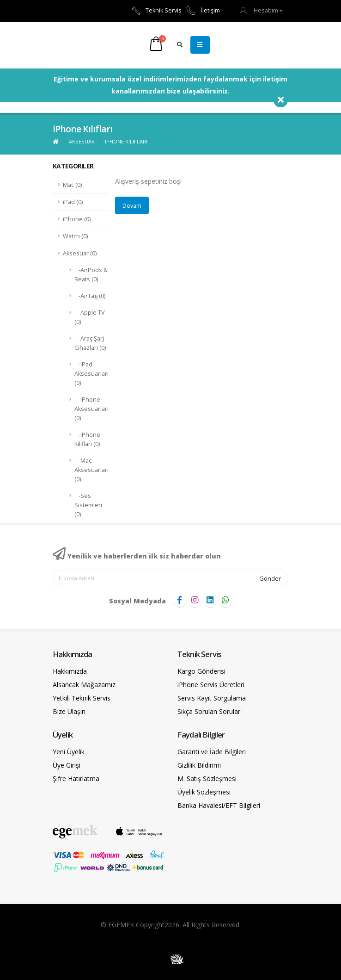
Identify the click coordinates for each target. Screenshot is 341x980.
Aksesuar (82, 141)
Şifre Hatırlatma (76, 778)
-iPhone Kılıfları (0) (87, 439)
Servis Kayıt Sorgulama (212, 698)
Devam (132, 205)
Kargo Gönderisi (201, 671)
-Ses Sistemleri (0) (88, 505)
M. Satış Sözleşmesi (207, 778)
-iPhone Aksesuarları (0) (91, 409)
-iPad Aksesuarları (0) (91, 374)
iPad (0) (73, 202)
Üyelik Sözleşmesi (204, 792)
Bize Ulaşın (69, 711)
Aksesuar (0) (80, 253)
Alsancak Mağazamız (84, 685)
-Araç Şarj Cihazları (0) (90, 343)
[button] (261, 10)
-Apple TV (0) (90, 317)
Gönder (270, 578)
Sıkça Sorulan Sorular (209, 711)
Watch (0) (75, 236)
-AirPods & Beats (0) (91, 275)
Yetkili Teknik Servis (82, 698)
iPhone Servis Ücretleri (211, 685)
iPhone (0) (77, 219)
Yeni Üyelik (69, 752)
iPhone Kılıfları (126, 141)
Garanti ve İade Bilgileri (212, 752)
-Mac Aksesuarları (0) (91, 470)
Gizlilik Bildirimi (199, 765)
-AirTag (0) (90, 296)
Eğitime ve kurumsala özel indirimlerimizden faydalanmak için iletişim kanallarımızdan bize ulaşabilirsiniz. (170, 85)
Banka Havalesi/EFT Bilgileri (219, 805)
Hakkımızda (70, 671)
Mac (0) (72, 185)
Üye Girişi (67, 765)
